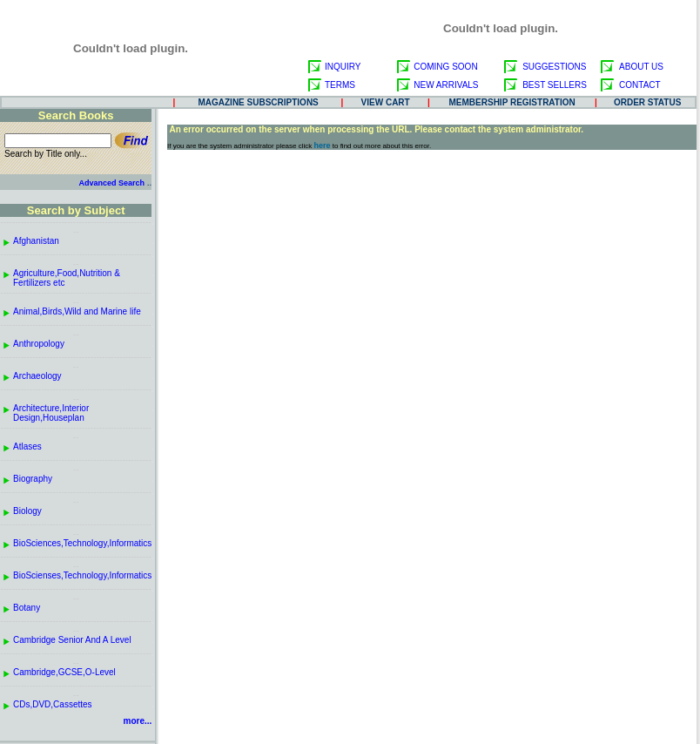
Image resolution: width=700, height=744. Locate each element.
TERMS (340, 85)
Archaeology (37, 376)
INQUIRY (343, 67)
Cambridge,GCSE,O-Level (64, 672)
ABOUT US (641, 67)
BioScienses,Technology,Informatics (82, 575)
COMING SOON (445, 67)
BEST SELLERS (555, 85)
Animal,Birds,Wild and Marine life (77, 311)
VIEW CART (386, 102)
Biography (33, 479)
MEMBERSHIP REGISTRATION (512, 102)
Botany (27, 608)
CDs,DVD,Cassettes (53, 704)
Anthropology (39, 344)
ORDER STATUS (647, 102)
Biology (27, 511)
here (323, 145)
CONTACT (640, 85)
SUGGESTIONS (554, 67)
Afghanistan (36, 241)
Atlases (27, 446)
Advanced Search (111, 183)
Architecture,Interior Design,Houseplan (51, 413)
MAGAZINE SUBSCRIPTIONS (258, 102)
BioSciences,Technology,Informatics (82, 543)
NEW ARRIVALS (446, 85)
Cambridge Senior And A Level (72, 640)
